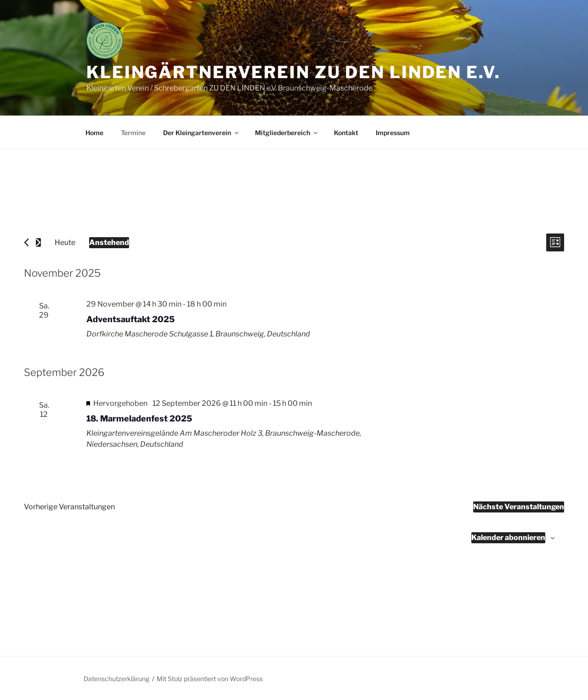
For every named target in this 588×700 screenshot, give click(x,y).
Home (94, 133)
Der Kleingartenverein (201, 133)
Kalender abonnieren (508, 538)
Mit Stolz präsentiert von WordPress (210, 679)
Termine (133, 133)
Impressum (393, 133)
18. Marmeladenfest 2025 (139, 418)
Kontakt (346, 133)
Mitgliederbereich (287, 133)
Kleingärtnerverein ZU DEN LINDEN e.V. (294, 72)
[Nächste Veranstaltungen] (38, 242)
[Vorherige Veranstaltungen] (26, 242)
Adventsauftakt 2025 (130, 319)
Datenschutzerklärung (116, 679)
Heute (65, 242)
